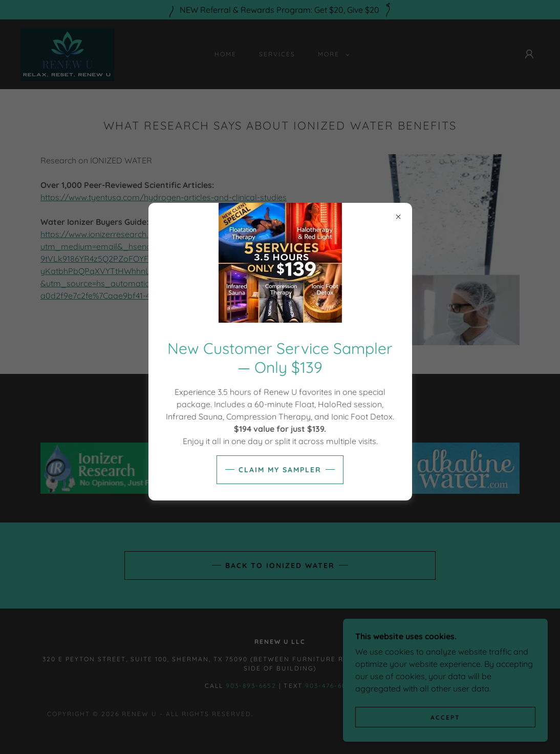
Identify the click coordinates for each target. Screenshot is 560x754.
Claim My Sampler (280, 470)
